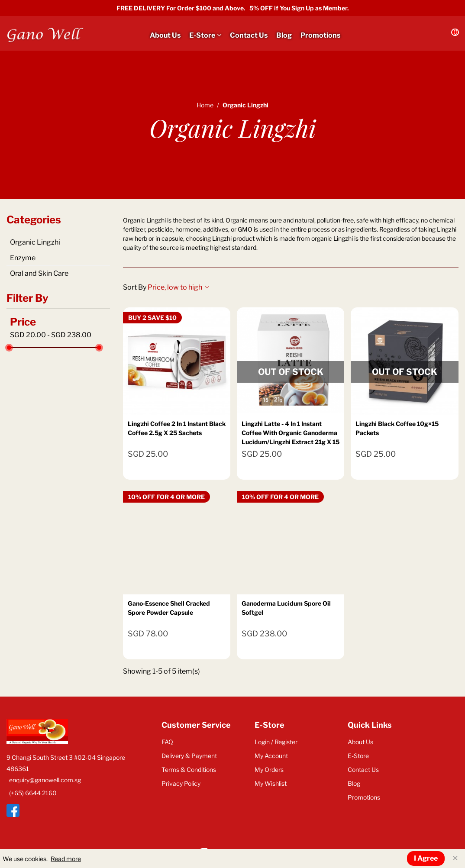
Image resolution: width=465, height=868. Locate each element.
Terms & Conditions (189, 770)
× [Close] (455, 858)
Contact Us (249, 35)
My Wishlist (271, 783)
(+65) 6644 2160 (33, 793)
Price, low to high (178, 287)
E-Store (202, 35)
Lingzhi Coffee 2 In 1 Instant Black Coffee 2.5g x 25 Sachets (177, 428)
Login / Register (276, 742)
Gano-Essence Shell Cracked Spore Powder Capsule (169, 608)
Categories (34, 220)
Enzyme (23, 258)
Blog (284, 35)
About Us (165, 35)
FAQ (167, 742)
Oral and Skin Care (39, 273)
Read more (66, 859)
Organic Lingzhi (35, 242)
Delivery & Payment (189, 756)
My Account (271, 756)
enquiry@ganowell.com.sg (45, 780)
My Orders (269, 770)
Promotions (320, 35)
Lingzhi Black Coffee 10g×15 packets (397, 428)
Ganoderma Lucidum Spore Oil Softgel (286, 608)
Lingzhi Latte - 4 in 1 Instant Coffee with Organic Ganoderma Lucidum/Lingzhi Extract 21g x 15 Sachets (291, 437)
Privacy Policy (181, 783)
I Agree (426, 858)
